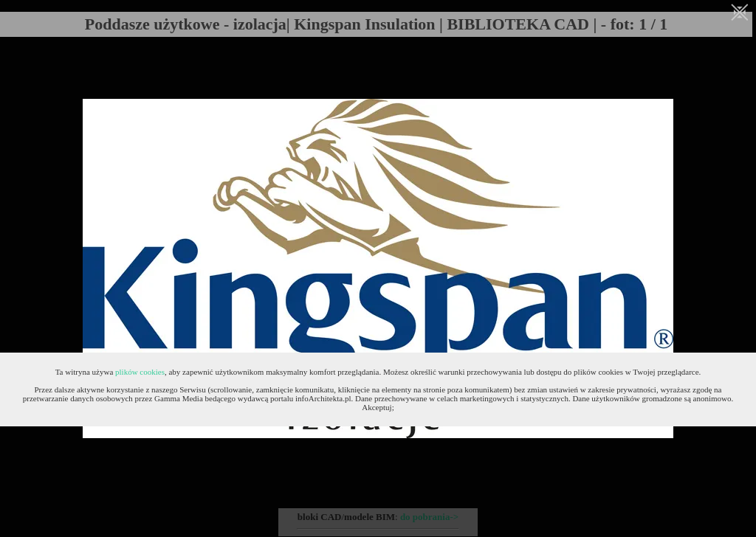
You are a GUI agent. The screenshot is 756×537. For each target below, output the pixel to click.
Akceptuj (377, 407)
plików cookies (140, 372)
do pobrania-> (429, 517)
